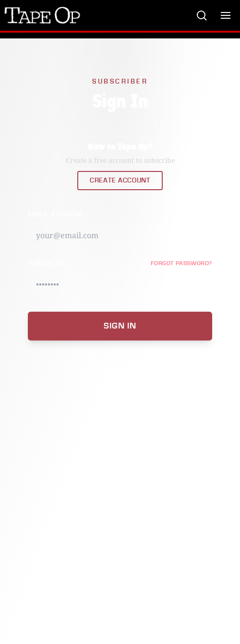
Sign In (120, 326)
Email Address (55, 215)
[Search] (202, 15)
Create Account (120, 181)
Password (47, 264)
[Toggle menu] (226, 15)
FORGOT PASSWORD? (181, 263)
